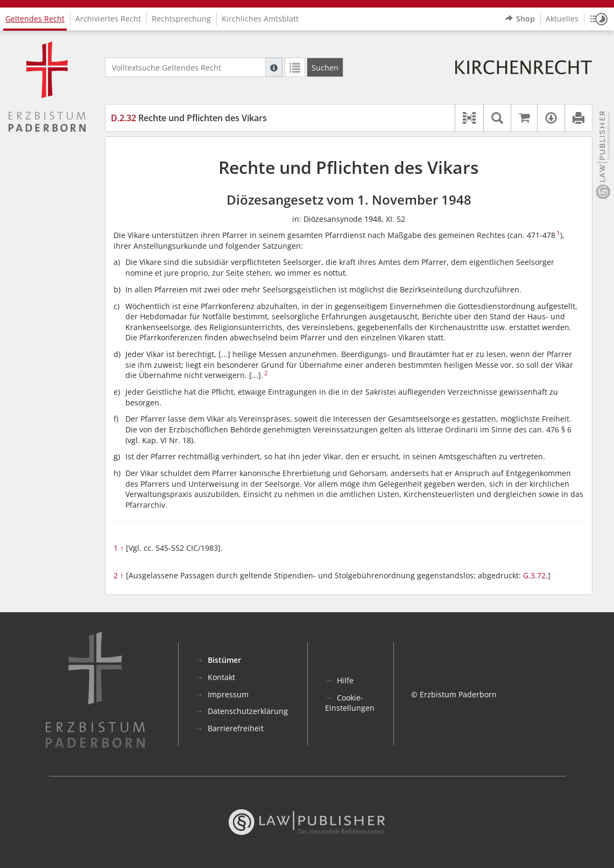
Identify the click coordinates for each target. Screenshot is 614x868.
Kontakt (221, 677)
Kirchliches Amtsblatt (260, 19)
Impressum (228, 694)
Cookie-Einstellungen (350, 703)
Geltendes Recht (35, 19)
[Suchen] (325, 67)
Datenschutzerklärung (248, 711)
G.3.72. (535, 575)
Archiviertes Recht (108, 19)
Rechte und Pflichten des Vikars (189, 118)
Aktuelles (562, 19)
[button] (599, 19)
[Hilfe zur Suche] (274, 67)
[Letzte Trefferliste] (295, 67)
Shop (520, 19)
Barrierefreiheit (236, 728)
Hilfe (345, 680)
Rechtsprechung (181, 19)
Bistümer (224, 660)
